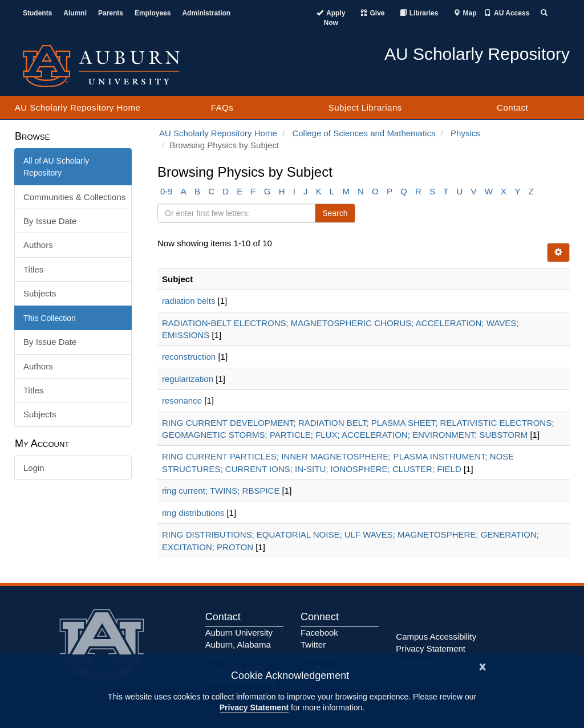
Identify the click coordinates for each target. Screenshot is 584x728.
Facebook (319, 633)
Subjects (40, 293)
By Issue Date (50, 221)
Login (34, 468)
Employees (153, 13)
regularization (188, 379)
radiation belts (188, 301)
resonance (182, 400)
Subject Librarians (365, 107)
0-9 (167, 191)
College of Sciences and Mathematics (364, 133)
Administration (206, 13)
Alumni (75, 13)
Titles (33, 269)
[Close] (482, 666)
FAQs (222, 107)
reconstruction (189, 357)
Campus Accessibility (436, 637)
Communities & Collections (74, 197)
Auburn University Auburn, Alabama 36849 (239, 645)
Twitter (313, 644)
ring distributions (193, 513)
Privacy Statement (254, 707)
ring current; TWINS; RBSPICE (221, 491)
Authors (38, 245)
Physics (465, 133)
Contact (512, 107)
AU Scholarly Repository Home (78, 107)
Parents (111, 13)
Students (37, 13)
